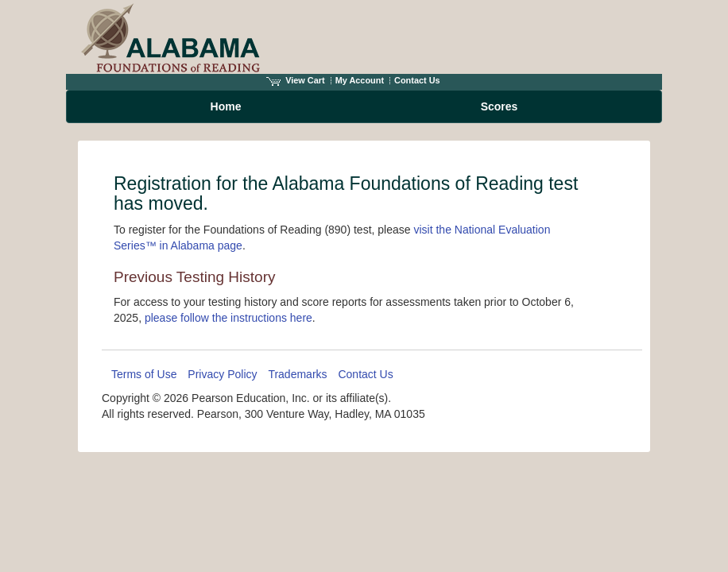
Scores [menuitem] (500, 106)
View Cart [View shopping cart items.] (296, 80)
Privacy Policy (222, 374)
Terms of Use (144, 374)
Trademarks (297, 374)
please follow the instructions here (228, 318)
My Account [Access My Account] (360, 80)
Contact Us (417, 80)
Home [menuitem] (226, 106)
